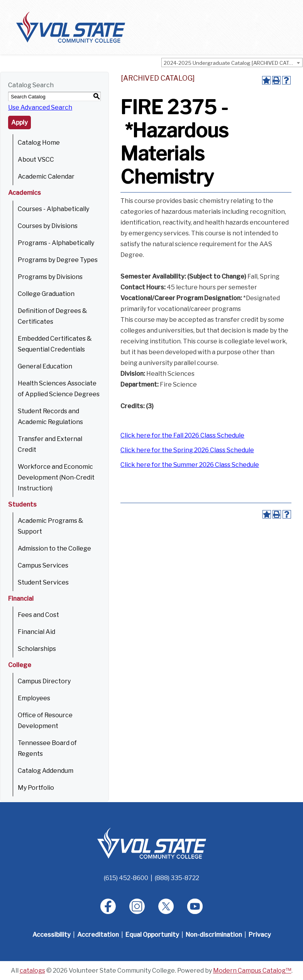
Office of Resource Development (45, 721)
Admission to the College (54, 548)
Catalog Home (39, 143)
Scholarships (37, 649)
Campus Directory (44, 681)
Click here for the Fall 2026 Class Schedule (182, 435)
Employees (34, 698)
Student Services (43, 582)
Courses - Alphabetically (53, 209)
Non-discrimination (214, 935)
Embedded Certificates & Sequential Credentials (55, 344)
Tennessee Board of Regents (47, 748)
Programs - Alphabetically (56, 243)
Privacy (260, 935)
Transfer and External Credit (50, 444)
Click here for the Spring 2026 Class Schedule (187, 450)
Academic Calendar (46, 177)
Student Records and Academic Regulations (50, 416)
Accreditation (98, 935)
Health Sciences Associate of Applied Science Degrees (59, 389)
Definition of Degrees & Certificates (52, 316)
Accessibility (52, 935)
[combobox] (232, 63)
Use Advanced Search (40, 107)
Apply (19, 122)
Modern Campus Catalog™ (252, 971)
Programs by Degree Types (58, 260)
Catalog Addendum (46, 771)
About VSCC (36, 160)
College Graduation (46, 294)
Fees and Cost (38, 615)
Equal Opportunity (152, 935)
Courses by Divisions (48, 226)
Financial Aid (36, 632)
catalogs (32, 971)
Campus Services (43, 565)
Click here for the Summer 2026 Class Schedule (190, 465)
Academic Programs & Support (51, 526)
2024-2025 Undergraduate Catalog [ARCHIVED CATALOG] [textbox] (233, 63)
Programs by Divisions (50, 277)
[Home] (152, 843)
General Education (45, 366)
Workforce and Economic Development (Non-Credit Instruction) (56, 477)
